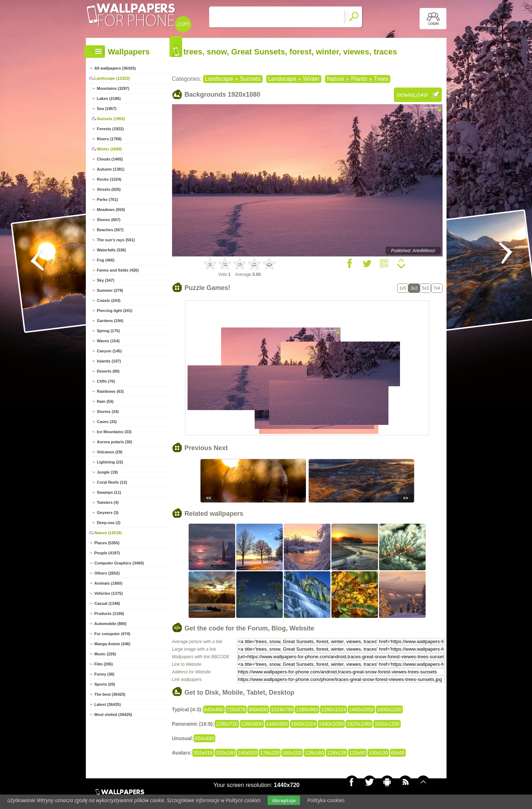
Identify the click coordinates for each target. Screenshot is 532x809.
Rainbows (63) (111, 391)
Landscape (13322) (112, 78)
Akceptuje (284, 800)
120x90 (357, 753)
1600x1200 (389, 709)
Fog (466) (106, 260)
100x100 (378, 753)
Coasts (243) (109, 300)
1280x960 (307, 709)
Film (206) (104, 664)
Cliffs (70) (106, 381)
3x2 (414, 288)
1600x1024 (304, 724)
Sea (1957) (107, 109)
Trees (381, 79)
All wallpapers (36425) (115, 68)
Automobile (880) (111, 624)
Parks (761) (108, 199)
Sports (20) (105, 684)
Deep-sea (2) (109, 523)
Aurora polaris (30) (115, 442)
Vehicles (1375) (109, 593)
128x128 (337, 753)
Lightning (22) (110, 462)
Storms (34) (108, 412)
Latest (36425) (108, 704)
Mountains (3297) (113, 88)
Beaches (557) (110, 230)
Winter (311, 79)
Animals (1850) (109, 583)
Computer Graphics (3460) (119, 563)
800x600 (258, 709)
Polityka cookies (326, 800)
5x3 (425, 288)
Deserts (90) (108, 371)
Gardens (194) (110, 321)
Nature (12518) (108, 533)
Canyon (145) (109, 351)
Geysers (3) (108, 513)
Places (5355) (107, 543)
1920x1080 (359, 724)
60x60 (398, 753)
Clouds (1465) (110, 159)
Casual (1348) (107, 603)
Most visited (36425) (113, 715)
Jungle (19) (107, 472)
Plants (359, 79)
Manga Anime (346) (113, 644)
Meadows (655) (111, 210)
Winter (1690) (109, 149)
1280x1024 (333, 709)
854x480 (205, 738)
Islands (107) (109, 361)
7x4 (437, 288)
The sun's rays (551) (116, 240)
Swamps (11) (109, 492)
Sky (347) (106, 280)
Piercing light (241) (115, 311)
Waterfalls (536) (112, 250)
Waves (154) (108, 341)
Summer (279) (110, 290)
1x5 (403, 288)
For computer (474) (113, 634)
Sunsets (250, 79)
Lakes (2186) (109, 98)
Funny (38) (105, 674)
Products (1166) (109, 614)
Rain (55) (105, 401)
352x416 (203, 753)
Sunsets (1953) (111, 119)
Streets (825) (109, 189)
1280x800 (252, 724)
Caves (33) (107, 422)
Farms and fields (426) (118, 270)
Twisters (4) (108, 502)
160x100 (292, 753)
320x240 (225, 753)
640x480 (214, 709)
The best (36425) (110, 694)
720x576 (236, 709)
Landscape (219, 79)
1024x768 (282, 709)
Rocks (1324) (109, 179)
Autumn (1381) (111, 169)
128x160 (315, 753)
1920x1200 (387, 724)
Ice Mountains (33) (114, 432)
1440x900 (277, 724)
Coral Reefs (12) (112, 482)
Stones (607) (109, 220)
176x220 (270, 753)
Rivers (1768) (109, 139)
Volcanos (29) (110, 452)
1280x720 (227, 724)
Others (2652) (107, 573)
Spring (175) (109, 331)
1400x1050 (361, 709)
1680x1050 (331, 724)
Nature (335, 79)
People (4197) (107, 553)
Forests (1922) (111, 129)
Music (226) (105, 654)
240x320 (247, 753)
